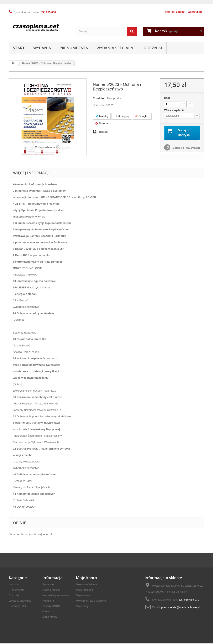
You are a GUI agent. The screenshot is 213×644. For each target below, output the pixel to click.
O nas (46, 612)
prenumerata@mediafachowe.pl (180, 608)
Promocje (48, 585)
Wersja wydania (175, 110)
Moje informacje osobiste (91, 601)
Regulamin (49, 601)
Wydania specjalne (116, 48)
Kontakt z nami (175, 12)
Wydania (42, 48)
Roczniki (153, 48)
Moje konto (86, 578)
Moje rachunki (84, 591)
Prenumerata (74, 48)
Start (19, 48)
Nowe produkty (51, 591)
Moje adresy (83, 596)
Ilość (167, 98)
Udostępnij (122, 116)
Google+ (142, 116)
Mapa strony (50, 618)
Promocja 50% (18, 607)
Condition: (100, 98)
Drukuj (103, 132)
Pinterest (102, 123)
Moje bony (82, 607)
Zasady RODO (51, 607)
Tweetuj (102, 116)
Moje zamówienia (86, 585)
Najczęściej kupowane (56, 596)
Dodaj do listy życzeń (186, 149)
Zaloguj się (195, 12)
